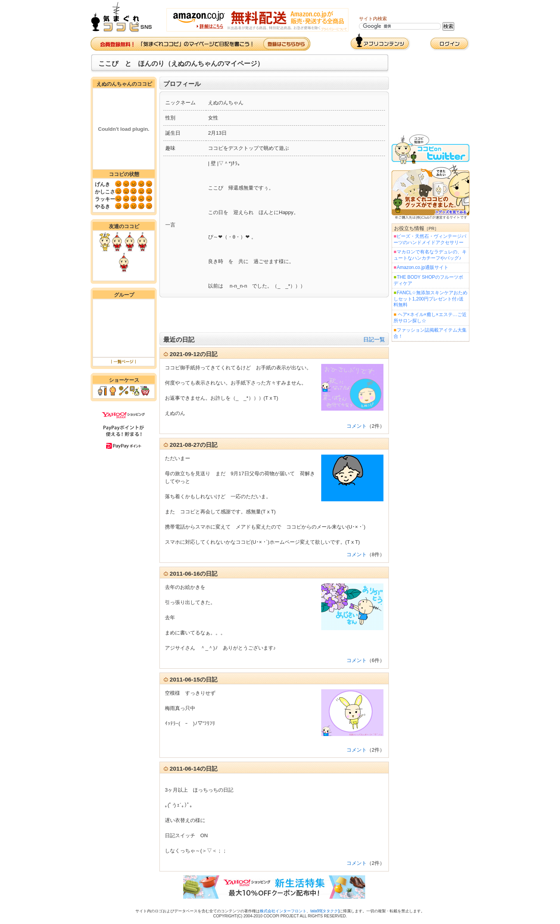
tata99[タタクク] (325, 911)
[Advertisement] (274, 315)
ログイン (450, 44)
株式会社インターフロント (283, 911)
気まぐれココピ (125, 17)
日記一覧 (374, 339)
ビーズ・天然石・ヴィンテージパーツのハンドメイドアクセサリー (430, 239)
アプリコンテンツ (380, 42)
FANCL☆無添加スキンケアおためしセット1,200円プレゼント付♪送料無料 (430, 299)
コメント (357, 426)
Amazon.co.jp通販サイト (422, 267)
